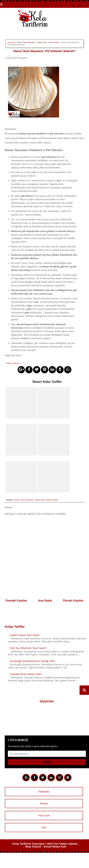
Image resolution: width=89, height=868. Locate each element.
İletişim (44, 803)
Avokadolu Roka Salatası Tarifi (26, 673)
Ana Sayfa (11, 42)
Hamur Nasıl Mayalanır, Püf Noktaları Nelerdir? (44, 51)
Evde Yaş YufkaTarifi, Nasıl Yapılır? (28, 647)
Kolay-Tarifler (54, 42)
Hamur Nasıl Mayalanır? (26, 42)
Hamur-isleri (42, 42)
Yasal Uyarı (44, 815)
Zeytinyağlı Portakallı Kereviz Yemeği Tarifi (32, 660)
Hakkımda (44, 791)
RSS (44, 827)
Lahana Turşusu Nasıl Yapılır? (25, 634)
